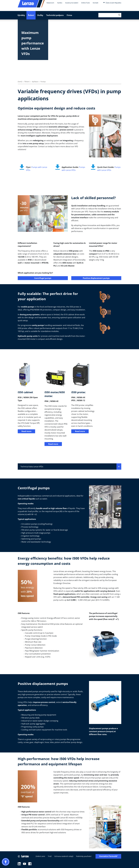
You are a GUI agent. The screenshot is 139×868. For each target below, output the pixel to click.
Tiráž (50, 856)
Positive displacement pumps (96, 278)
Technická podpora (55, 15)
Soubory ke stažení (72, 3)
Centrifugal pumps (43, 278)
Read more (26, 431)
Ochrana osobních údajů (64, 856)
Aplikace (35, 82)
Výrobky (21, 15)
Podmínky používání (84, 856)
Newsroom (50, 3)
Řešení (31, 15)
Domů (20, 82)
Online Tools (85, 3)
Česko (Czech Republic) (112, 3)
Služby (40, 15)
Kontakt (96, 3)
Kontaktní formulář (108, 856)
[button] (6, 862)
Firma (69, 15)
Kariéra (60, 3)
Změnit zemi (40, 856)
